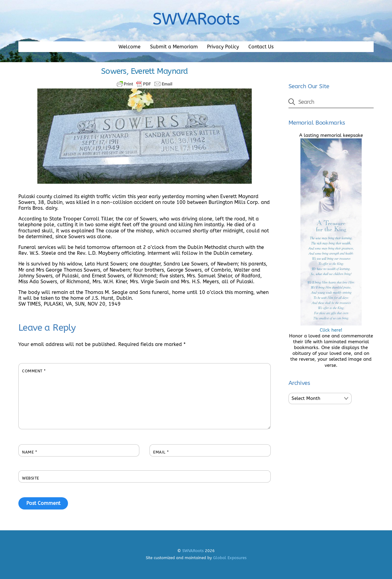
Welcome (130, 47)
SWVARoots (193, 551)
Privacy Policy (223, 47)
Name (30, 452)
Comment (34, 371)
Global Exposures (230, 558)
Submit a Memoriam (174, 47)
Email (161, 452)
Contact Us (261, 47)
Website (31, 478)
